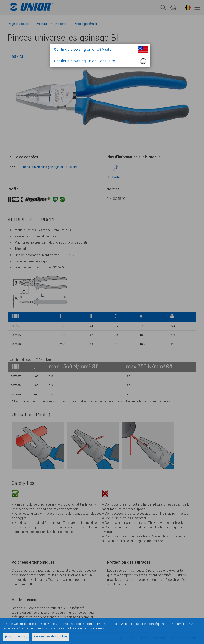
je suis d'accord (16, 637)
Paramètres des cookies (50, 637)
